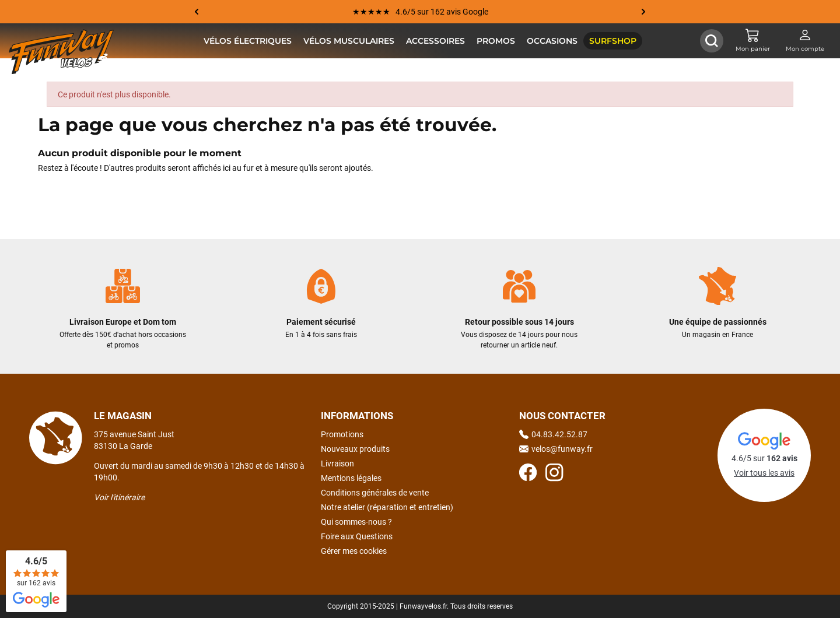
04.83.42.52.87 (553, 434)
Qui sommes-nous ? (356, 522)
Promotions (342, 434)
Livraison (337, 463)
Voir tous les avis (764, 473)
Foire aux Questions (357, 536)
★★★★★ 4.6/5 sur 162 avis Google (420, 12)
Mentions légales (351, 478)
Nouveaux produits (355, 449)
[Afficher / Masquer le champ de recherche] (712, 41)
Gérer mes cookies (354, 551)
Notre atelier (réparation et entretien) (387, 507)
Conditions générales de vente (375, 493)
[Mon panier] (752, 41)
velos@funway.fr (556, 449)
